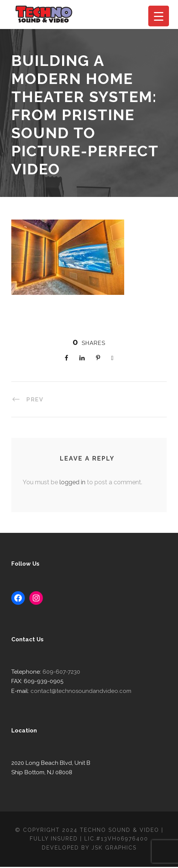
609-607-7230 (58, 672)
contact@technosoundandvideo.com (76, 692)
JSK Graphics (115, 849)
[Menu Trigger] (159, 16)
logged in (70, 482)
